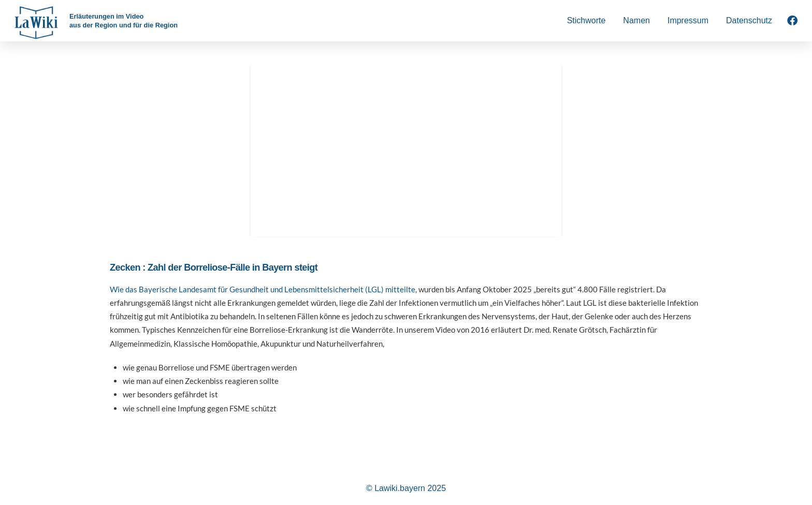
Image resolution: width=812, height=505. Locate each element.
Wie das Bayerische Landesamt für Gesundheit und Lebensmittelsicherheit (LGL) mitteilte (263, 289)
